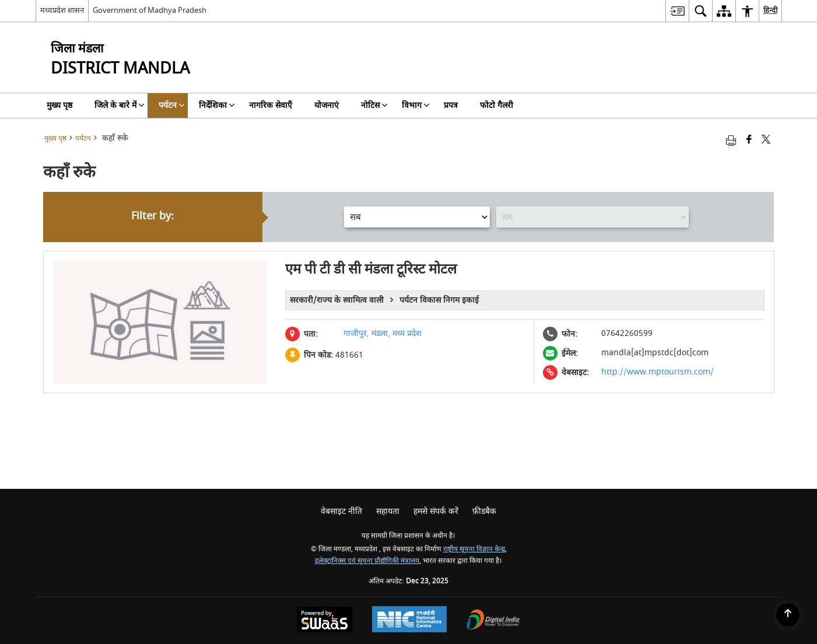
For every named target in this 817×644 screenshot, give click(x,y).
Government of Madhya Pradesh (150, 10)
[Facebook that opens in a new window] (749, 140)
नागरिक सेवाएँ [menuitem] (271, 105)
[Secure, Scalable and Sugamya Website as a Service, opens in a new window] (325, 621)
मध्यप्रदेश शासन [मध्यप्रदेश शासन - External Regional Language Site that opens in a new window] (62, 10)
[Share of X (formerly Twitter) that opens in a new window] (766, 140)
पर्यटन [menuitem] (172, 105)
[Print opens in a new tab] (731, 140)
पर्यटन (83, 139)
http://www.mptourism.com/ (657, 372)
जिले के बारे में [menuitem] (120, 105)
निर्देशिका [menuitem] (217, 105)
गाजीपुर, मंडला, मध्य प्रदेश (383, 333)
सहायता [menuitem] (388, 511)
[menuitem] (677, 11)
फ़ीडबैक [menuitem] (484, 511)
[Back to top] (788, 615)
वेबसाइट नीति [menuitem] (341, 511)
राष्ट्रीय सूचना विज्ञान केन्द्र (474, 549)
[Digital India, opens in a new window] (493, 621)
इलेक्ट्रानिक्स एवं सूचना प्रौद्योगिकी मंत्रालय (367, 561)
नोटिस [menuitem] (374, 105)
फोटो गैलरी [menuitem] (497, 105)
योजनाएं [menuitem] (327, 105)
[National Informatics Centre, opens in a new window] (409, 621)
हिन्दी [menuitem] (770, 10)
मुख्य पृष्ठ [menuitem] (59, 105)
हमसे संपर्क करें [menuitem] (436, 511)
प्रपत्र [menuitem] (451, 105)
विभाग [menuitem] (416, 105)
